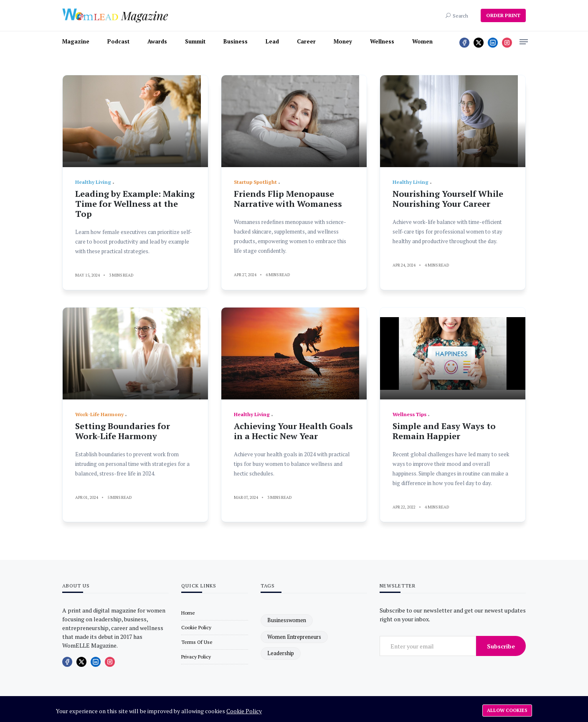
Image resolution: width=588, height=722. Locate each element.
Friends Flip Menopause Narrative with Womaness (288, 199)
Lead (272, 41)
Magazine (76, 41)
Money (343, 41)
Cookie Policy (244, 711)
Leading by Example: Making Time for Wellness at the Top (135, 204)
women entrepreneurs (294, 637)
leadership (281, 653)
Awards (157, 41)
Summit (195, 41)
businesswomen (287, 620)
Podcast (118, 41)
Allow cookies (507, 710)
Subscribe (501, 646)
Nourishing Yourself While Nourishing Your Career (448, 199)
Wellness (382, 41)
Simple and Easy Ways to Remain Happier (444, 431)
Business (236, 41)
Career (306, 41)
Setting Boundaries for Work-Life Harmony (123, 431)
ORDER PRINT (503, 15)
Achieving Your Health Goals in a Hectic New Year (293, 431)
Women (422, 41)
